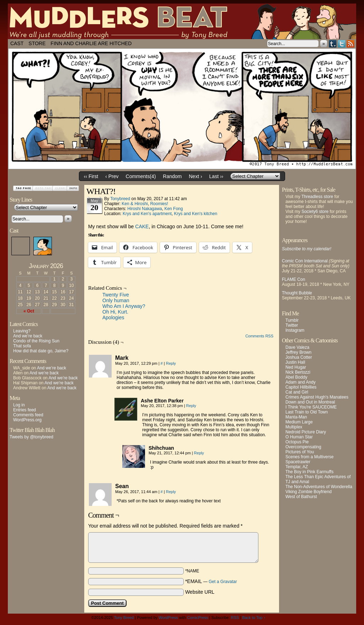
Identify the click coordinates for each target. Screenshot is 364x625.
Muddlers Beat (182, 21)
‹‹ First (91, 176)
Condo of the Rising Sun (36, 341)
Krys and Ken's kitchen (196, 214)
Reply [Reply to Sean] (171, 492)
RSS (351, 44)
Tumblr (333, 44)
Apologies (113, 317)
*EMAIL (211, 581)
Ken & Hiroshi (135, 204)
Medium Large (299, 422)
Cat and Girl (297, 392)
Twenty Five (116, 295)
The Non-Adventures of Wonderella (319, 487)
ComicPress (197, 618)
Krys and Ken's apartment (147, 214)
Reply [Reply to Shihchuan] (199, 453)
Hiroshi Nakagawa (144, 209)
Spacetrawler (298, 462)
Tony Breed (124, 618)
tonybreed (120, 199)
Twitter (342, 44)
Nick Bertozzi (298, 372)
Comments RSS (259, 336)
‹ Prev (112, 176)
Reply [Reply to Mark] (171, 363)
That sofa (22, 346)
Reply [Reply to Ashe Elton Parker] (191, 406)
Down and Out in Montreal (310, 402)
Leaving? (22, 331)
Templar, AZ (297, 467)
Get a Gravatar (223, 582)
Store (37, 43)
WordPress (168, 618)
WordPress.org (27, 420)
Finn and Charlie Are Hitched (91, 43)
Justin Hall (295, 362)
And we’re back (28, 336)
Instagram (295, 330)
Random (172, 176)
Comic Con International (305, 261)
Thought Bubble (297, 293)
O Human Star (299, 437)
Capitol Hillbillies (301, 387)
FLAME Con (293, 279)
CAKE (142, 226)
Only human (116, 300)
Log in (19, 405)
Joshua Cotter (299, 357)
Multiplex (294, 427)
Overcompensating (303, 447)
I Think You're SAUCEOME (311, 407)
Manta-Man (296, 417)
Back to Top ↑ (254, 618)
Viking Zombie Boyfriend (309, 492)
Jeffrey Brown (298, 352)
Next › (195, 176)
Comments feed (28, 415)
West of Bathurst (301, 497)
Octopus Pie (297, 442)
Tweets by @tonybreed (31, 437)
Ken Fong (173, 209)
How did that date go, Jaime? (41, 351)
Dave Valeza (297, 347)
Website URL (200, 592)
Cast (17, 43)
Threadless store (317, 197)
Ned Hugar (296, 367)
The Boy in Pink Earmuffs (309, 472)
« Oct (29, 311)
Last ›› (216, 176)
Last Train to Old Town (307, 412)
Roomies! (159, 204)
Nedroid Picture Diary (306, 432)
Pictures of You (300, 452)
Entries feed (25, 410)
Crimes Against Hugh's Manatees (317, 397)
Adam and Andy (301, 382)
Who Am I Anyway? (124, 306)
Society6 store (315, 212)
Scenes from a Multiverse (309, 457)
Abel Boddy (296, 377)
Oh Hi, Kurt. (115, 312)
